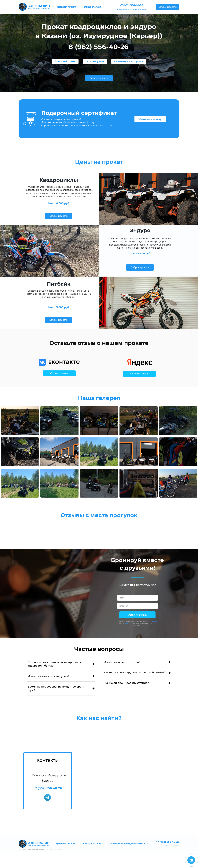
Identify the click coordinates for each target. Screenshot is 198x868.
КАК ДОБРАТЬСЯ (92, 7)
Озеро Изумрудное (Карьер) (132, 9)
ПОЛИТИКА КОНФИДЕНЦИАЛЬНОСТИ (128, 844)
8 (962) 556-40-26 (99, 47)
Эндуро (140, 230)
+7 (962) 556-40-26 (131, 5)
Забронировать (168, 7)
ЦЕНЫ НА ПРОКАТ (67, 7)
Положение (153, 621)
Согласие (129, 623)
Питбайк (59, 284)
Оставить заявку (150, 119)
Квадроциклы (59, 180)
